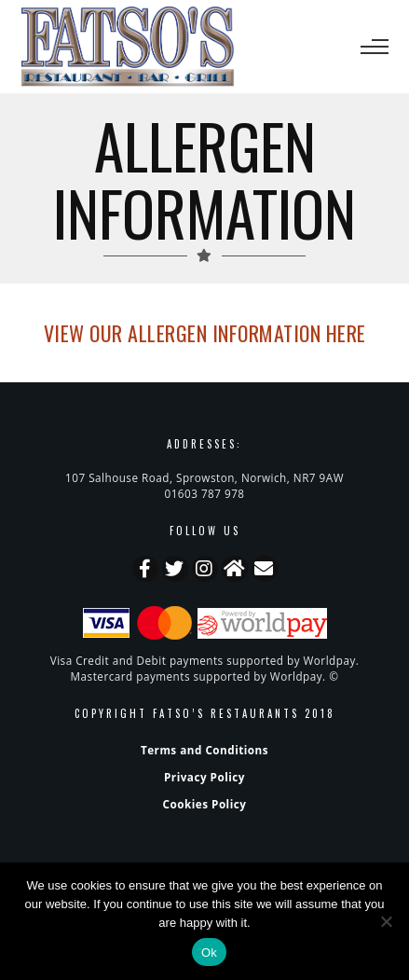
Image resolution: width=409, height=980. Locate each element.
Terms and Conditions (204, 750)
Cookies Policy (205, 804)
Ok (209, 952)
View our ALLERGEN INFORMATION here (205, 333)
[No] (386, 921)
